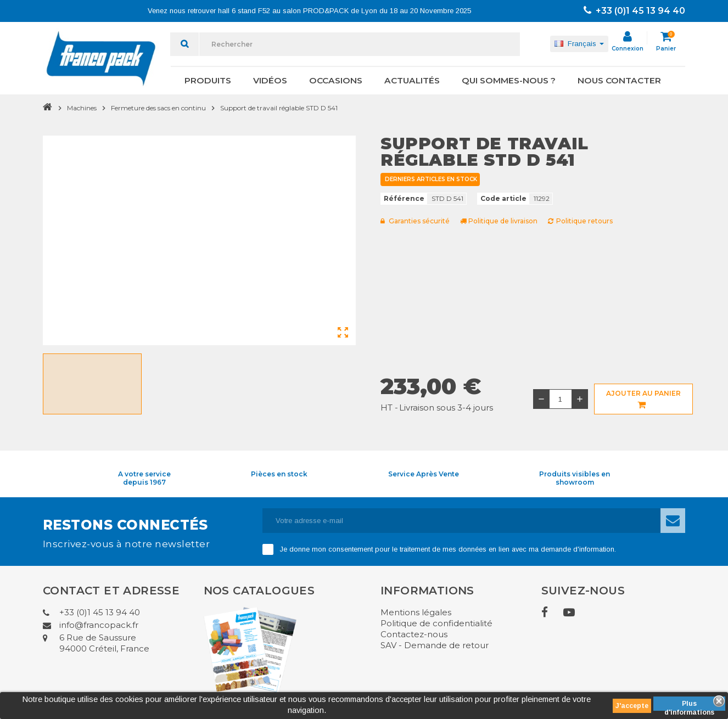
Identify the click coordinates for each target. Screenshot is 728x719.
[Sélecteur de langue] (579, 44)
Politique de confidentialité (436, 623)
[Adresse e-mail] (462, 521)
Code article (503, 198)
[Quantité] (561, 399)
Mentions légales (416, 612)
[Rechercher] (360, 44)
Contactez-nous (414, 634)
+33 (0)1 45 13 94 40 (634, 11)
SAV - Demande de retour (435, 645)
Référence (404, 198)
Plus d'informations (689, 705)
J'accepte (632, 706)
